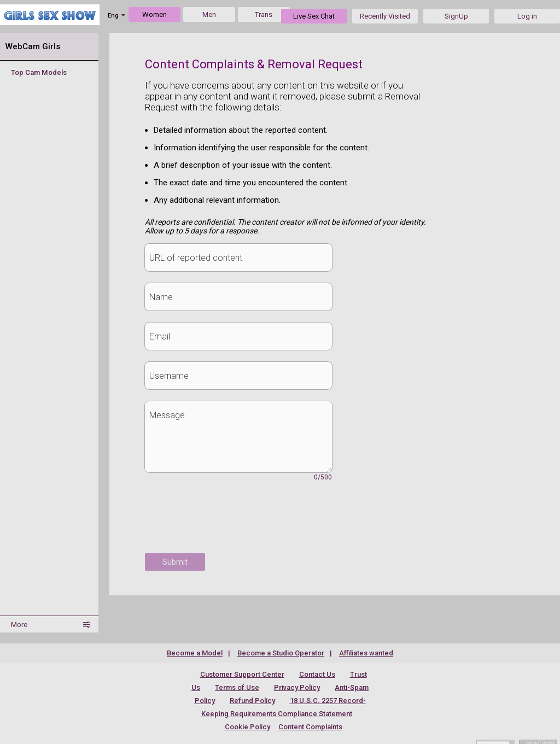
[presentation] (228, 523)
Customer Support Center (242, 674)
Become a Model (195, 653)
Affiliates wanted (366, 653)
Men (209, 14)
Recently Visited (385, 16)
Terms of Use (237, 687)
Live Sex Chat (314, 16)
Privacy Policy (297, 687)
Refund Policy (252, 701)
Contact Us (317, 674)
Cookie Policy (247, 727)
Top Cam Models (39, 72)
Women (154, 14)
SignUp (456, 16)
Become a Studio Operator (281, 653)
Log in (527, 16)
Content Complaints (310, 727)
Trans (264, 14)
